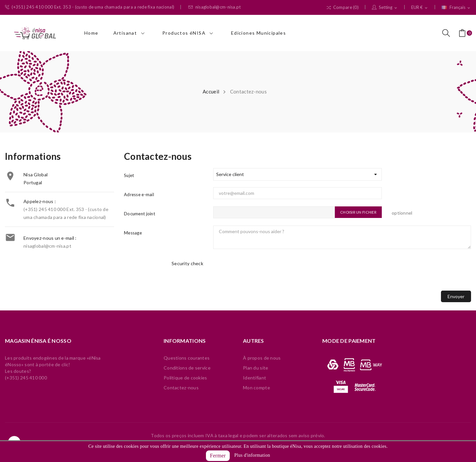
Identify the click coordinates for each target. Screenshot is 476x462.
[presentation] (263, 272)
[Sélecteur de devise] (420, 8)
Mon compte (257, 388)
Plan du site (256, 368)
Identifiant (255, 378)
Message (133, 233)
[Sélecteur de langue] (456, 8)
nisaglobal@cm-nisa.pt (215, 7)
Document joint (139, 214)
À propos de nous (262, 358)
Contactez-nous (181, 388)
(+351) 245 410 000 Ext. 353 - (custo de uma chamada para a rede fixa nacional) (90, 7)
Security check (187, 263)
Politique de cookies (185, 378)
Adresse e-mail (139, 195)
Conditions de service (187, 368)
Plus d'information (252, 455)
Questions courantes (187, 358)
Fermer (218, 456)
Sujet (129, 175)
